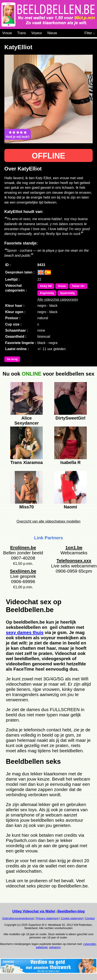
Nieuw (52, 33)
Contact (90, 918)
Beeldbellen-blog (71, 911)
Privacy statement (47, 918)
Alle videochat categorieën (58, 299)
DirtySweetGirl (71, 418)
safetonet (42, 947)
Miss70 (27, 507)
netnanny (55, 947)
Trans (21, 33)
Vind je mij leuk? (18, 134)
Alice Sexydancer (26, 420)
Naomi (70, 507)
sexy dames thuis (25, 632)
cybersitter (90, 944)
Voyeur (37, 33)
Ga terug (12, 359)
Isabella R (70, 462)
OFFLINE (49, 156)
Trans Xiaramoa (27, 462)
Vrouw (7, 33)
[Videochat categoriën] (60, 32)
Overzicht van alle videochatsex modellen (48, 521)
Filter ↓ (90, 33)
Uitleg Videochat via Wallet (34, 911)
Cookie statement (72, 918)
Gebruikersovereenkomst (18, 918)
